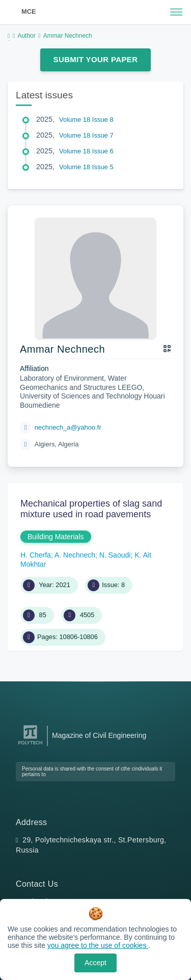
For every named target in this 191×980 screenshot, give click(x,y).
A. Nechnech (75, 555)
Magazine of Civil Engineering (99, 735)
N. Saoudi (115, 555)
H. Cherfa (36, 555)
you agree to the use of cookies (98, 945)
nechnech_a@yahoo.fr (68, 427)
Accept (95, 963)
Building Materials (56, 537)
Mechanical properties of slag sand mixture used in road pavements (91, 509)
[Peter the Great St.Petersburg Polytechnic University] (30, 745)
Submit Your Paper (96, 59)
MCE (29, 11)
